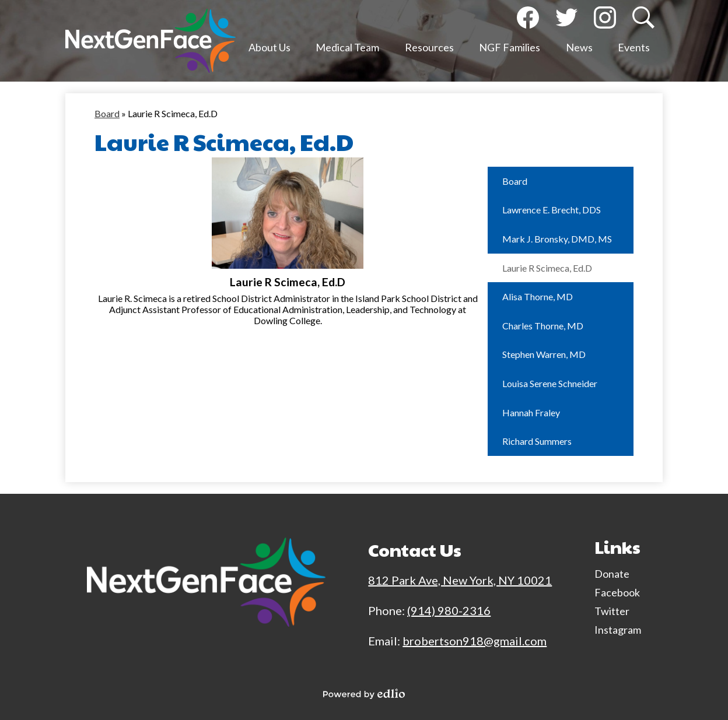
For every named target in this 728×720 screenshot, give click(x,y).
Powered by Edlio (364, 694)
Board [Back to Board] (107, 113)
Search (642, 20)
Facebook (528, 20)
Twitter (566, 20)
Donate (612, 574)
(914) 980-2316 (449, 610)
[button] (269, 50)
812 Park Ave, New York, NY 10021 (460, 580)
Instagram (605, 20)
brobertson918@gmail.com (475, 641)
